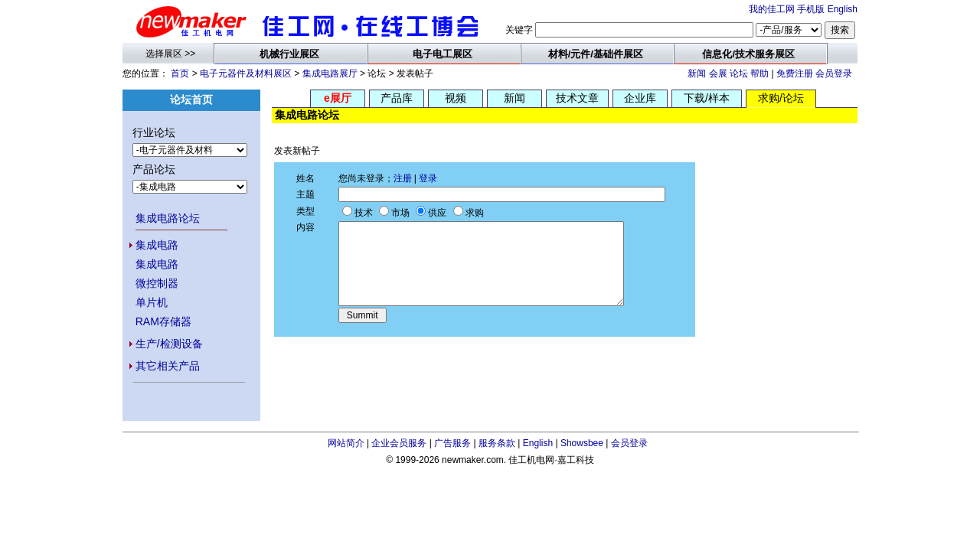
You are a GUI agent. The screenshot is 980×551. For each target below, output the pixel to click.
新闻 (697, 73)
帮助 (759, 73)
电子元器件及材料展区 (246, 73)
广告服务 (452, 443)
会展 (718, 73)
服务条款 (497, 443)
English (843, 9)
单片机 (152, 302)
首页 (180, 73)
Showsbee (582, 443)
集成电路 (157, 245)
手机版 (811, 9)
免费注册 (795, 73)
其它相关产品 (168, 366)
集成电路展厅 (330, 73)
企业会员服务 (399, 443)
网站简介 (346, 443)
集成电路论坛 (168, 218)
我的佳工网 (772, 9)
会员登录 (834, 73)
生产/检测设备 (169, 344)
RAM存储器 (163, 321)
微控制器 (157, 283)
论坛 (739, 73)
